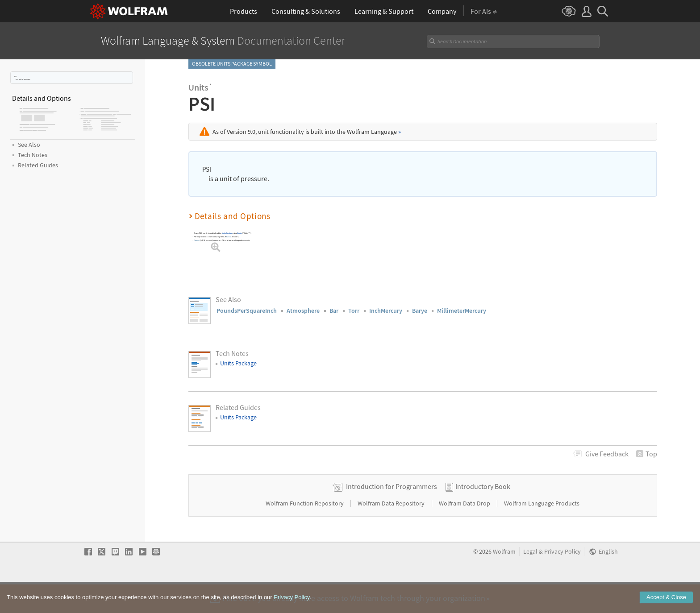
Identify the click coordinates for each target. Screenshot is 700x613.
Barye (420, 311)
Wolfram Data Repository (392, 532)
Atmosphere (303, 311)
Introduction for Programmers (392, 515)
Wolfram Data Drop (465, 532)
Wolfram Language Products (542, 532)
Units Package (227, 233)
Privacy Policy (562, 580)
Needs (240, 233)
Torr (354, 311)
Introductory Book (483, 515)
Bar (334, 311)
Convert (197, 240)
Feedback (607, 454)
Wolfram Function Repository (305, 532)
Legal (530, 580)
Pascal (229, 237)
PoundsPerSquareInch (247, 311)
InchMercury (386, 311)
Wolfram (504, 580)
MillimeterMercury (462, 311)
